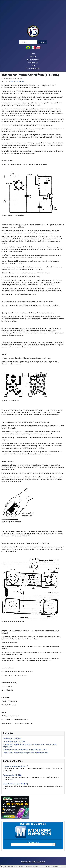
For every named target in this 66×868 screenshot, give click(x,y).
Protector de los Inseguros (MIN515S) (16, 766)
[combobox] (28, 42)
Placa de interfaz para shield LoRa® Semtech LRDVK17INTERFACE (25, 750)
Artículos (33, 57)
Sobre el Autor (26, 862)
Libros (33, 66)
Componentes (33, 63)
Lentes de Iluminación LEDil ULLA (14, 742)
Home (33, 54)
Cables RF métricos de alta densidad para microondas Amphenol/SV (26, 753)
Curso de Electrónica (33, 69)
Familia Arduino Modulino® (12, 739)
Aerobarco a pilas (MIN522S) (13, 775)
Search (42, 42)
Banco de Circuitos (33, 60)
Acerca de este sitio (38, 862)
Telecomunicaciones (17, 81)
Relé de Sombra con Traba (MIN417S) (15, 784)
